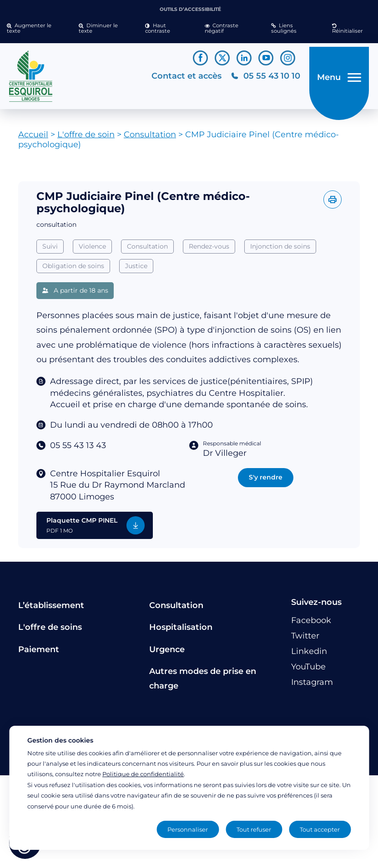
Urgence (167, 653)
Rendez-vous (209, 250)
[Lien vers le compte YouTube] (266, 58)
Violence (92, 250)
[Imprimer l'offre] (333, 203)
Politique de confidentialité (143, 774)
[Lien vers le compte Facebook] (200, 58)
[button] (36, 29)
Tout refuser (254, 829)
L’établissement (51, 609)
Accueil (33, 138)
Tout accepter (320, 829)
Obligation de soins (73, 269)
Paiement (39, 653)
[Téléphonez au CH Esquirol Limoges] (260, 78)
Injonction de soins (280, 250)
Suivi (50, 250)
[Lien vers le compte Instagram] (288, 58)
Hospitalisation (181, 631)
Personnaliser (188, 829)
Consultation (150, 138)
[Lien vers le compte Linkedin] (244, 58)
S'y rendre (266, 481)
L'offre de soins (50, 631)
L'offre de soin (86, 138)
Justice (136, 269)
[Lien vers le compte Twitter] (222, 58)
